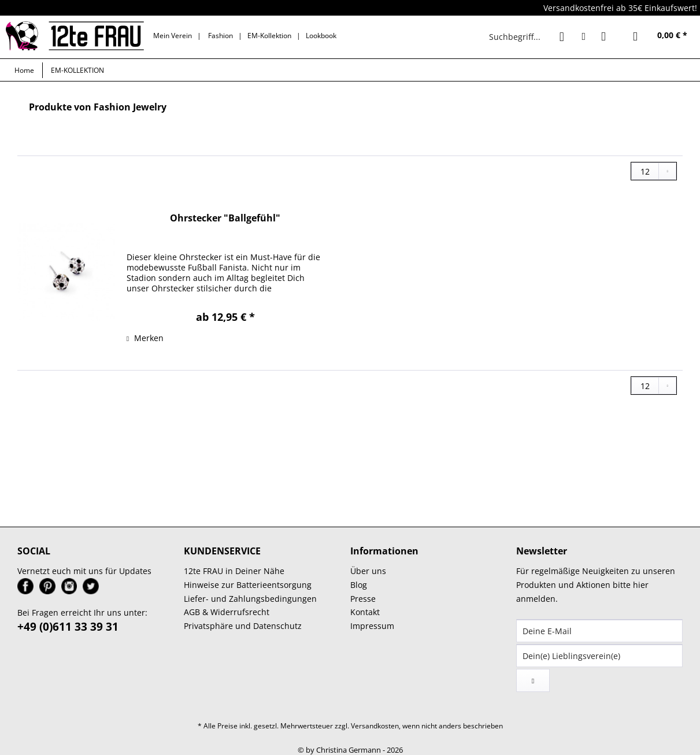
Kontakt (365, 612)
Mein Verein (173, 36)
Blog (359, 585)
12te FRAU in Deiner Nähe (234, 571)
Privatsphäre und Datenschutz (243, 626)
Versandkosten (375, 726)
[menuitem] (529, 36)
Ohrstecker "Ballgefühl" (225, 218)
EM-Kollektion (269, 36)
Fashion (221, 36)
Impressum (372, 626)
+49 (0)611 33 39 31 (68, 627)
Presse (363, 599)
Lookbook (321, 36)
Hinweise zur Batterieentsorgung (248, 585)
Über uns (368, 571)
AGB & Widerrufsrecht (227, 612)
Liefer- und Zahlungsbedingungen (250, 599)
